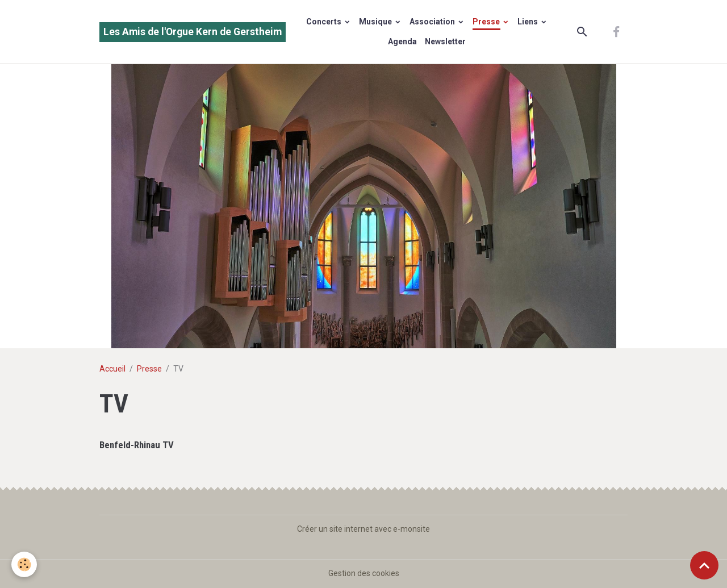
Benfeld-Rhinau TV (137, 445)
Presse (487, 22)
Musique (376, 22)
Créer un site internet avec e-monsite (363, 529)
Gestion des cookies (364, 573)
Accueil (112, 369)
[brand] (193, 32)
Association (433, 22)
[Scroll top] (704, 565)
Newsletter (445, 41)
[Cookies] (24, 564)
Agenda (402, 41)
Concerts (325, 22)
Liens (528, 22)
